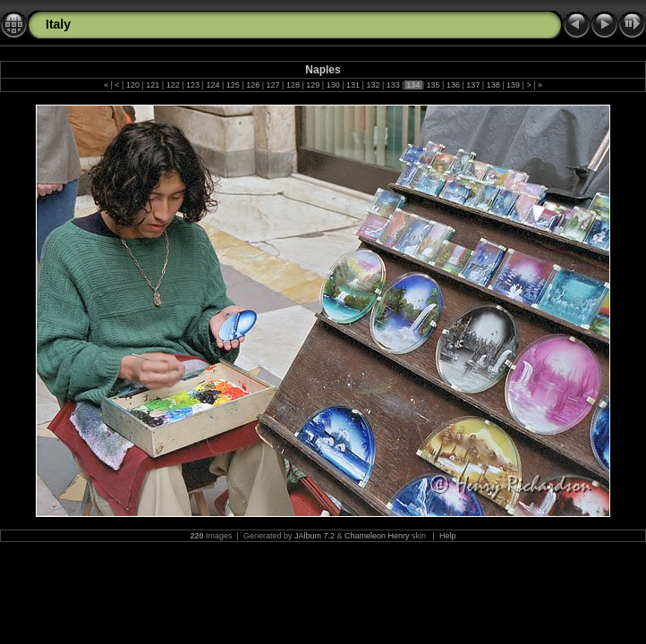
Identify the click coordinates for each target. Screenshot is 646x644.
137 (473, 85)
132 (373, 85)
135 (433, 85)
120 (132, 85)
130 (333, 85)
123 (193, 85)
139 (514, 85)
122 (173, 85)
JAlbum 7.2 (314, 536)
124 (213, 85)
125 (233, 85)
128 (293, 85)
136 (453, 85)
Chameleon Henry (377, 536)
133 (393, 85)
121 (153, 85)
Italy (58, 24)
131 (353, 85)
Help (448, 536)
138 (493, 85)
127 (273, 85)
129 (313, 85)
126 (253, 85)
